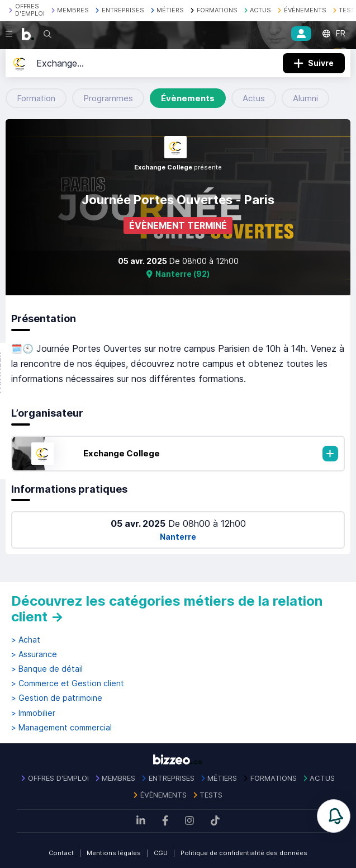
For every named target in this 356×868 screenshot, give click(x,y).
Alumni (305, 98)
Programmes (108, 98)
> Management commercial (61, 728)
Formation (36, 98)
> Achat (26, 640)
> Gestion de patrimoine (57, 698)
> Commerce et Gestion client (68, 683)
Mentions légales (114, 853)
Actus (254, 98)
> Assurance (34, 654)
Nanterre (178, 537)
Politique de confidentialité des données (244, 853)
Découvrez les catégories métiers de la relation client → (167, 609)
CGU (161, 853)
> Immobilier (33, 713)
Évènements (188, 98)
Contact (61, 853)
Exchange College (122, 453)
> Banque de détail (47, 669)
